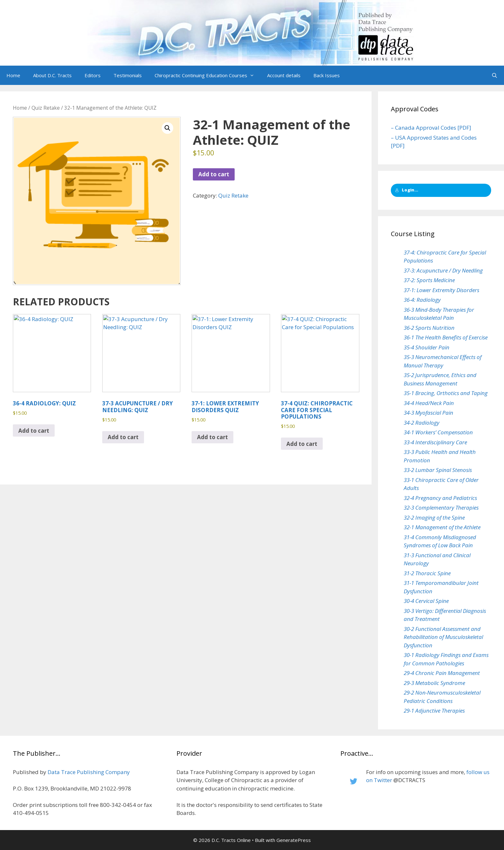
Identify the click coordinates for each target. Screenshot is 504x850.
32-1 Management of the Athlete (442, 527)
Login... (407, 190)
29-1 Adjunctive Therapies (434, 711)
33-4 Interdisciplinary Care (435, 442)
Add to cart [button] (34, 431)
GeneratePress (294, 840)
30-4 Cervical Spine (426, 601)
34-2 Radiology (422, 423)
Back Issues (327, 75)
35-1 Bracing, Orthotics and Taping (446, 393)
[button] (254, 75)
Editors (93, 75)
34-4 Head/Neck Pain (429, 403)
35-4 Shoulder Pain (427, 347)
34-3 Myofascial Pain (428, 413)
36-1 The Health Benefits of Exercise (446, 337)
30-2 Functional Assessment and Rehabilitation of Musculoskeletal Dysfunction (443, 637)
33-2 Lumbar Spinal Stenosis (438, 470)
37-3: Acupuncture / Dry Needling (443, 270)
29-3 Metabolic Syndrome (434, 683)
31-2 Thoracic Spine (427, 573)
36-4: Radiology (422, 300)
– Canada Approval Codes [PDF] (431, 128)
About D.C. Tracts (52, 75)
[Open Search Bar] (495, 75)
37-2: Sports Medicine (429, 280)
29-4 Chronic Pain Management (442, 673)
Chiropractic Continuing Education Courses (208, 75)
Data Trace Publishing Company (89, 772)
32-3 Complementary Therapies (441, 508)
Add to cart (214, 174)
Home (13, 75)
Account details (284, 75)
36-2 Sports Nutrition (429, 328)
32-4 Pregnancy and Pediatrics (440, 498)
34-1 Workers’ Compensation (438, 432)
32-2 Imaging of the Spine (434, 517)
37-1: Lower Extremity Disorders (441, 290)
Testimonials (128, 75)
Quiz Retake (46, 108)
